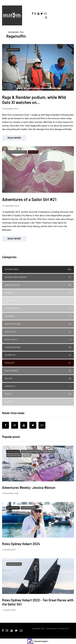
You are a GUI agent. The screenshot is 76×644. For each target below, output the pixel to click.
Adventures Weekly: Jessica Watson (29, 496)
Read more (14, 138)
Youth (38, 406)
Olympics (38, 359)
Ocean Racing (38, 351)
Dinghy (38, 297)
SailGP (38, 383)
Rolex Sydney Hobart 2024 (21, 552)
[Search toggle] (45, 17)
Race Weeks (38, 375)
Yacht (38, 398)
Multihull (38, 336)
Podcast (33, 160)
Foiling (38, 305)
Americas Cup (38, 289)
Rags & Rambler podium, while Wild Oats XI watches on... (34, 100)
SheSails (38, 390)
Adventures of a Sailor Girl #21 (29, 207)
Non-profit (38, 344)
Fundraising (38, 312)
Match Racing (38, 328)
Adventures (13, 50)
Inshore (38, 320)
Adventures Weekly (17, 160)
